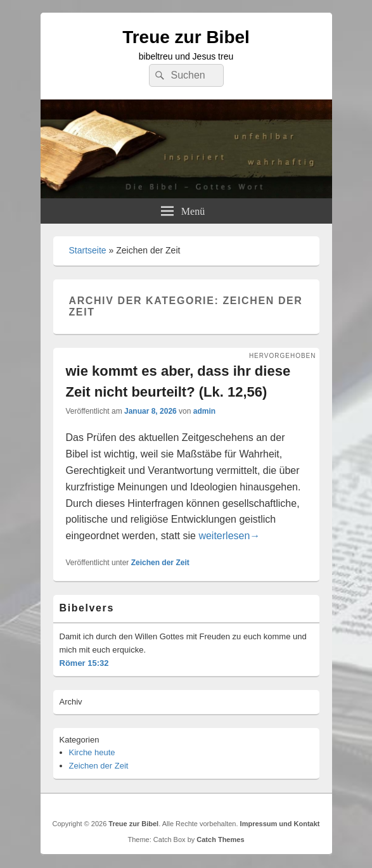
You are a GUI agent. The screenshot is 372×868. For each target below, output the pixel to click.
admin (204, 411)
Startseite (88, 250)
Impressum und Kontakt (280, 824)
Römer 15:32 (84, 663)
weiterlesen (229, 536)
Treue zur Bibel (186, 37)
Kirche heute (92, 752)
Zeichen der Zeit (160, 563)
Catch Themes (220, 839)
